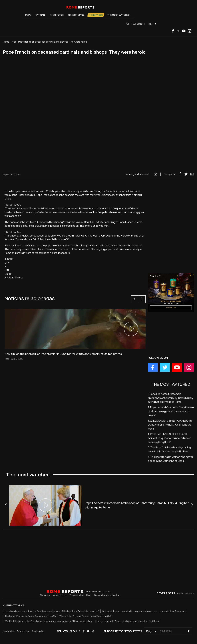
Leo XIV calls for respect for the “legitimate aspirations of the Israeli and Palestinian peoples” (52, 611)
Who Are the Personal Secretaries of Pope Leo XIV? (85, 616)
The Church (58, 15)
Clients (139, 24)
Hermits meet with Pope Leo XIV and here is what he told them (127, 621)
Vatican (42, 15)
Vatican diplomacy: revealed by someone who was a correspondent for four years (144, 611)
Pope (29, 15)
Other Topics (78, 15)
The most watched (120, 15)
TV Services (97, 15)
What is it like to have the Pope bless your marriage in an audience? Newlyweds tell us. (48, 621)
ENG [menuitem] (152, 24)
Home (6, 42)
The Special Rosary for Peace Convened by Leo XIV (30, 616)
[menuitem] (153, 24)
